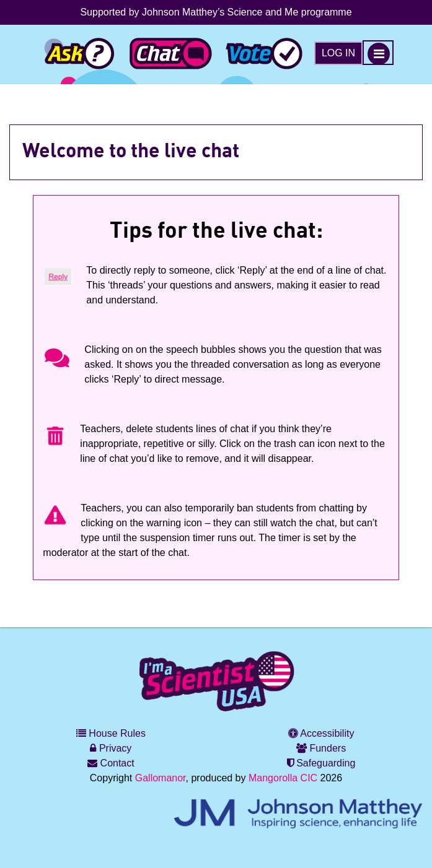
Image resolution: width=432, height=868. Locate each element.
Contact (111, 763)
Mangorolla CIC (283, 778)
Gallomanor (161, 778)
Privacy (111, 748)
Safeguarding (321, 763)
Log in (338, 53)
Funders (321, 748)
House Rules (111, 733)
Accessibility (321, 733)
